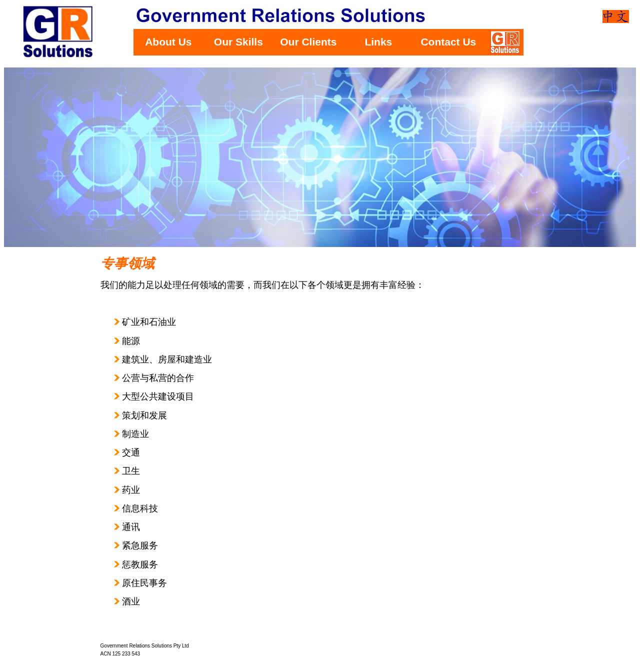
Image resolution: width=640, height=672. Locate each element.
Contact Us (448, 42)
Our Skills (238, 42)
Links (378, 42)
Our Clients (308, 42)
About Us (168, 42)
